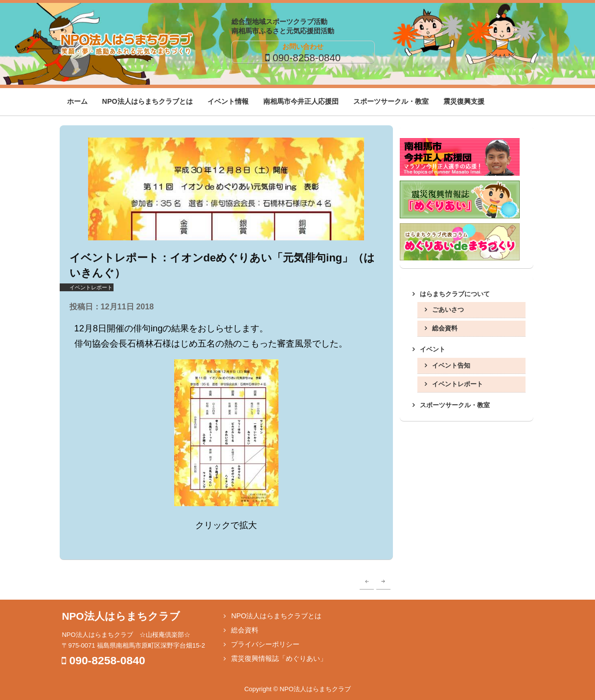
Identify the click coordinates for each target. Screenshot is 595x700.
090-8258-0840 (307, 58)
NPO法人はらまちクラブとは (148, 101)
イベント (433, 349)
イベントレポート (91, 287)
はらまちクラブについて (455, 294)
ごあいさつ (448, 310)
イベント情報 (228, 101)
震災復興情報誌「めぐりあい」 (279, 658)
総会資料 (445, 328)
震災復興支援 (464, 101)
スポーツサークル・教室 (391, 101)
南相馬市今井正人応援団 (301, 101)
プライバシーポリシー (265, 644)
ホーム (77, 101)
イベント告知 (451, 365)
